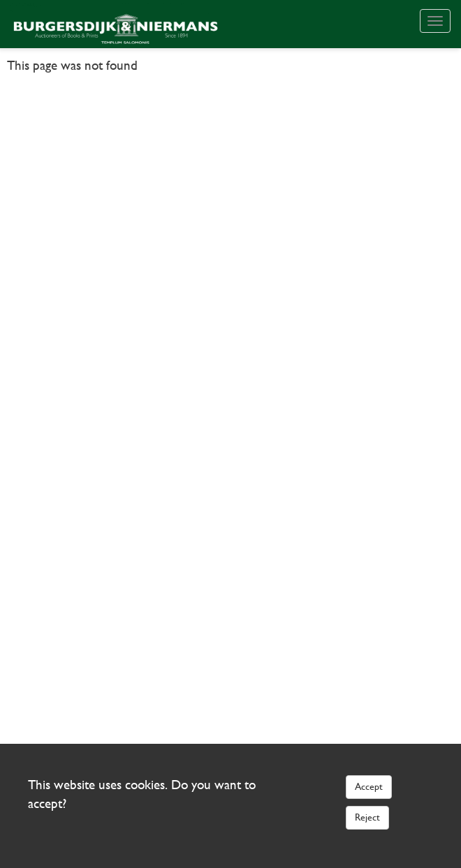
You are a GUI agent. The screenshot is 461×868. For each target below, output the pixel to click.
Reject (367, 817)
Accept (369, 786)
